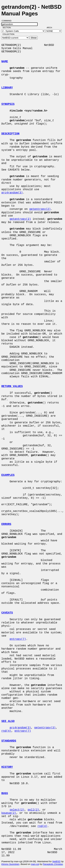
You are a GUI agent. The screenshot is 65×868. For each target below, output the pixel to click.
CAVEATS (7, 613)
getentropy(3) (45, 728)
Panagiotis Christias (53, 864)
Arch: (51, 28)
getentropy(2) (40, 209)
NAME (5, 62)
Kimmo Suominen (10, 864)
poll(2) (33, 810)
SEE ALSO (8, 721)
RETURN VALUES (12, 386)
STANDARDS (9, 741)
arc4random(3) (12, 193)
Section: (8, 28)
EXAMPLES (8, 475)
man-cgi (35, 864)
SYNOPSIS (8, 104)
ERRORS (6, 524)
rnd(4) (6, 731)
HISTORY (7, 767)
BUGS (5, 793)
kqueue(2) (9, 813)
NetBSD (56, 861)
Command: (8, 21)
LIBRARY (7, 88)
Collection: (9, 34)
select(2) (17, 810)
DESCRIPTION (10, 134)
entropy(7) (18, 639)
